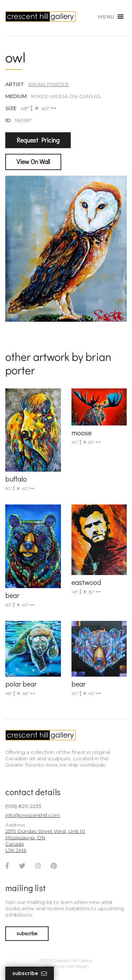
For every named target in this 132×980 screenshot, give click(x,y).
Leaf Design (77, 966)
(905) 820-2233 (23, 806)
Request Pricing (38, 140)
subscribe (27, 933)
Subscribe (30, 973)
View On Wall (33, 162)
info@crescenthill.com (33, 815)
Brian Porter (48, 84)
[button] (106, 17)
